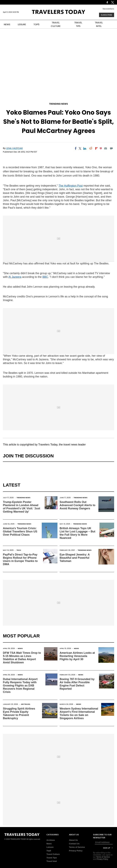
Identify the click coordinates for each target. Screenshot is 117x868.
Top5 (49, 851)
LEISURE (22, 24)
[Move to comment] (111, 148)
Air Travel (26, 704)
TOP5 (36, 24)
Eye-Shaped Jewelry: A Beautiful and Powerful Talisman (75, 558)
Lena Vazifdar (14, 148)
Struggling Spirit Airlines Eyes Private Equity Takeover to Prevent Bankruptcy (19, 713)
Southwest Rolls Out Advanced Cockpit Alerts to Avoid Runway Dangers (77, 505)
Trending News (58, 104)
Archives (51, 840)
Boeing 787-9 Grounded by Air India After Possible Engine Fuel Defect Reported (77, 684)
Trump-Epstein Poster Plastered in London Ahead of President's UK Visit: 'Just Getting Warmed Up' (21, 507)
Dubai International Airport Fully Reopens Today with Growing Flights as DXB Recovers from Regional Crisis (20, 686)
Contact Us (74, 844)
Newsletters (108, 9)
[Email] (105, 148)
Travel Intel (52, 861)
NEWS (7, 24)
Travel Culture (53, 854)
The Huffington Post (71, 186)
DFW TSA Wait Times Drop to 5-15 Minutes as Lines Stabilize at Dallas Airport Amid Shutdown (22, 658)
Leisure (50, 847)
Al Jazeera (15, 277)
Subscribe (107, 15)
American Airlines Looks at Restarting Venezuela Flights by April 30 (77, 656)
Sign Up (107, 848)
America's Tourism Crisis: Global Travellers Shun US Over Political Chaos (20, 531)
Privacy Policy (76, 851)
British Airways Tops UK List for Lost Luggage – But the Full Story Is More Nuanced (77, 533)
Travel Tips (52, 858)
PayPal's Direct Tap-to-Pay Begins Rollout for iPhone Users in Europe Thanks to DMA (20, 559)
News (20, 648)
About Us (73, 840)
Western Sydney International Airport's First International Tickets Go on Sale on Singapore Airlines (79, 713)
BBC (45, 277)
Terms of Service (77, 847)
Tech (19, 550)
